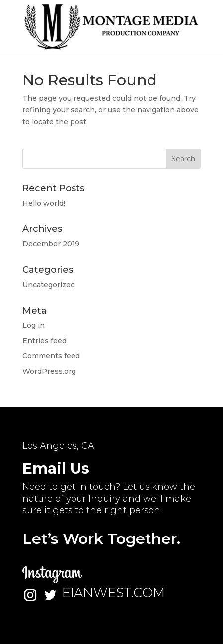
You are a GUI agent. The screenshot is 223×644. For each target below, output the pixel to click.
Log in (34, 325)
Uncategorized (49, 285)
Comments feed (51, 356)
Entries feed (44, 341)
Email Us (56, 469)
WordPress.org (49, 371)
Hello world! (44, 203)
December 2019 (51, 244)
